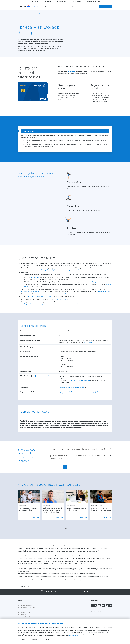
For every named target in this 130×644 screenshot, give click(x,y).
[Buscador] (87, 7)
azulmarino (71, 72)
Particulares (35, 2)
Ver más (65, 528)
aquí (75, 560)
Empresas (48, 2)
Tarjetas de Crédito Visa (25, 605)
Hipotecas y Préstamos (72, 7)
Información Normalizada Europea (40, 296)
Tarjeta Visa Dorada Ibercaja (26, 617)
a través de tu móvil (61, 299)
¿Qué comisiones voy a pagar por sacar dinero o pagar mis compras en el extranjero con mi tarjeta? (78, 457)
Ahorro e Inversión (50, 7)
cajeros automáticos (75, 270)
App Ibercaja (42, 270)
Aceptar (23, 640)
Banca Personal (62, 2)
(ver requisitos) (89, 342)
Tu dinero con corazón (94, 2)
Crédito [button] (21, 600)
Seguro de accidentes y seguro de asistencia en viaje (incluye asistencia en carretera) (53, 304)
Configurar (35, 640)
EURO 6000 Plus (104, 291)
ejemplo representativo (43, 376)
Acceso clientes (105, 7)
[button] (25, 105)
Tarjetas (40, 13)
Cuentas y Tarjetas (37, 7)
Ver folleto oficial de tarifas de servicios (72, 387)
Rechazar (47, 640)
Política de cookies (74, 636)
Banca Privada (77, 2)
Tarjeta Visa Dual (23, 614)
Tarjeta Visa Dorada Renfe (25, 619)
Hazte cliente (93, 7)
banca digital (52, 270)
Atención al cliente (96, 612)
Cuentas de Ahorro (49, 13)
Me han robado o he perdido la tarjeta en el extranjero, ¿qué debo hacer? (77, 449)
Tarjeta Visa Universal (24, 612)
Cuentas (34, 13)
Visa (67, 294)
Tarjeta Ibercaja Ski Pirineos (30, 291)
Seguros (60, 7)
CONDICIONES (25, 107)
